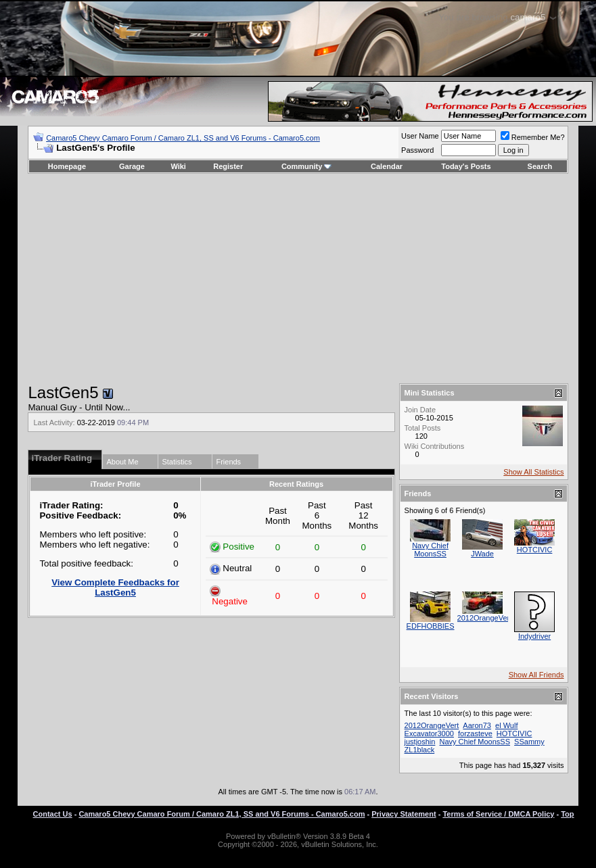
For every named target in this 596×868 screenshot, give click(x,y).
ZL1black (420, 750)
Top (567, 814)
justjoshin (420, 742)
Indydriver (534, 636)
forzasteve (475, 733)
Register (228, 166)
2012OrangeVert (485, 618)
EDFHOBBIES (431, 626)
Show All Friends (536, 675)
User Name (420, 136)
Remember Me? (533, 137)
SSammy (529, 742)
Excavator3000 (429, 733)
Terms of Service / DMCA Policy (498, 814)
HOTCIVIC (535, 550)
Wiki (178, 166)
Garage (132, 166)
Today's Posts (466, 166)
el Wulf (506, 725)
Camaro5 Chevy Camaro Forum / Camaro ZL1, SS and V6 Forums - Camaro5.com (183, 138)
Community (307, 166)
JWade (482, 554)
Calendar (387, 166)
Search (540, 166)
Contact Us (53, 814)
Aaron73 (477, 725)
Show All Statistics (533, 472)
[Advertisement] (298, 279)
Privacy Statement (404, 814)
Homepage (67, 166)
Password (417, 150)
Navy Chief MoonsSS (430, 550)
